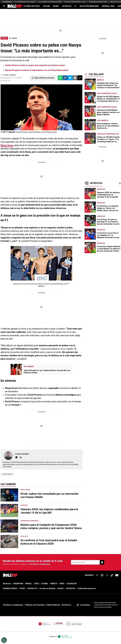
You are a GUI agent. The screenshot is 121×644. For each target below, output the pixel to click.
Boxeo (15, 38)
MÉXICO (54, 584)
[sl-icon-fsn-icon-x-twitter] (107, 575)
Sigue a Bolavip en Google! (44, 78)
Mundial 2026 (108, 6)
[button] (65, 78)
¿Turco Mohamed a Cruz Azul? (25, 2)
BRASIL (29, 584)
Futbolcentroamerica (87, 588)
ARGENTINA (18, 584)
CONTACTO (32, 588)
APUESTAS (67, 6)
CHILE (37, 584)
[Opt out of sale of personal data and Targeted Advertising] (4, 640)
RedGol (61, 588)
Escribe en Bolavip (47, 588)
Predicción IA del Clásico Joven (75, 2)
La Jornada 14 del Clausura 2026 (50, 2)
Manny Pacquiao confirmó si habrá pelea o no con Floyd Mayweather (37, 70)
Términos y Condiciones (40, 564)
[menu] (4, 6)
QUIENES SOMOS (10, 588)
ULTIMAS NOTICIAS (32, 6)
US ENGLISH (72, 584)
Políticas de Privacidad (35, 605)
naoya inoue (7, 474)
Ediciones (7, 584)
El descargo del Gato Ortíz (98, 2)
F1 (76, 6)
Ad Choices (66, 605)
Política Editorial (53, 605)
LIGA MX (46, 6)
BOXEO (56, 6)
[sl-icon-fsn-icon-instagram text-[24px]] (102, 575)
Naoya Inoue (7, 145)
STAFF (22, 588)
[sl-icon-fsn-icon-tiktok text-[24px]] (112, 575)
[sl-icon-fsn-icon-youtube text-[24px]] (117, 575)
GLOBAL (45, 584)
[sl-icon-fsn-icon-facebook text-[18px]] (97, 575)
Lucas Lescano (10, 75)
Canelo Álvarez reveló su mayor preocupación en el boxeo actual (35, 65)
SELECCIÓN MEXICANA (89, 6)
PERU (62, 584)
